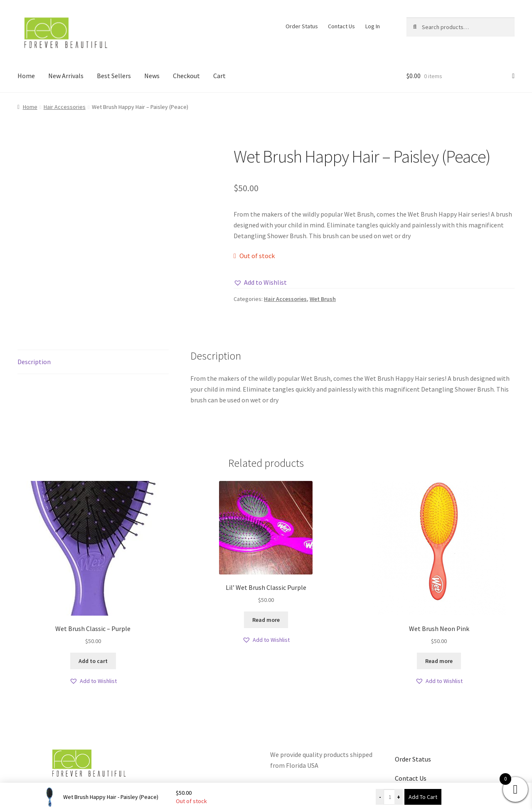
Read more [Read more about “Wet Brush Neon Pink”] (439, 661)
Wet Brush (323, 299)
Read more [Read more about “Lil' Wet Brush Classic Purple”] (266, 620)
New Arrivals (66, 76)
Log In (373, 26)
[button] (260, 283)
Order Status (302, 26)
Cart (219, 76)
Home (26, 76)
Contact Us (341, 26)
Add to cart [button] (93, 661)
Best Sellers (114, 76)
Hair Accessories (65, 107)
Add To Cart (423, 797)
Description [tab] (34, 362)
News (152, 76)
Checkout (186, 76)
